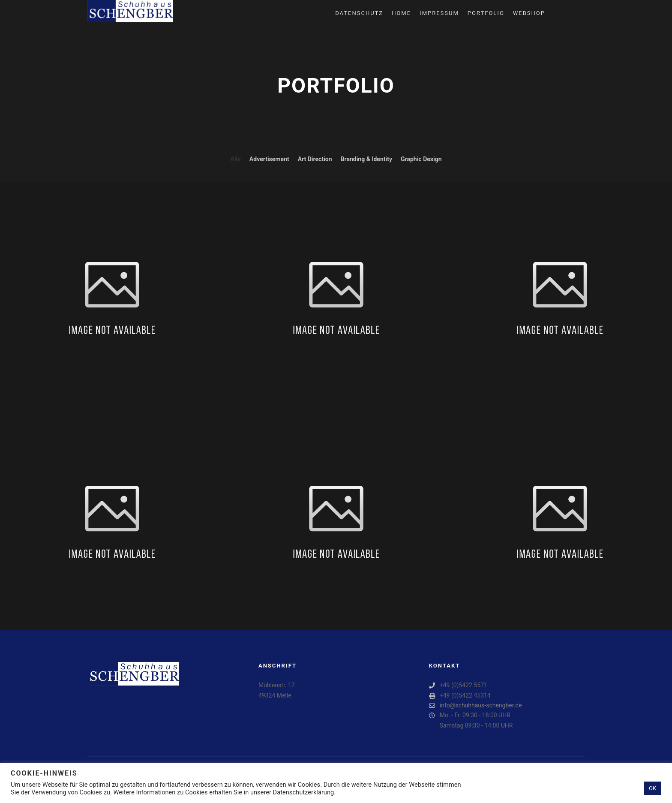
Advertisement (269, 159)
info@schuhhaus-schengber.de (475, 705)
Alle (235, 159)
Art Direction (315, 159)
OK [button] (652, 788)
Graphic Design (421, 159)
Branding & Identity (366, 159)
